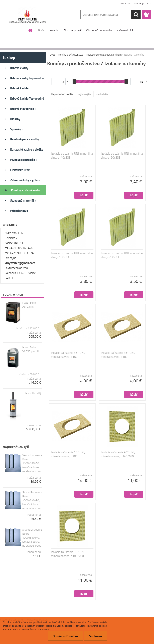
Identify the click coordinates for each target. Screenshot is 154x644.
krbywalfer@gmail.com (20, 263)
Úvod (53, 55)
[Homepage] (30, 30)
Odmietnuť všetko (65, 636)
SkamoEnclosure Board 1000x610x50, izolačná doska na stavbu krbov (32, 463)
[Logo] (28, 15)
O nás (41, 30)
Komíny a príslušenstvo (71, 55)
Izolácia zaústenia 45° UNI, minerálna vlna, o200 (68, 454)
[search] (136, 15)
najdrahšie (102, 94)
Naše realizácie (125, 30)
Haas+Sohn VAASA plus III (30, 349)
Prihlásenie (125, 3)
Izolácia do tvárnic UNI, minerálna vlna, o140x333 (72, 156)
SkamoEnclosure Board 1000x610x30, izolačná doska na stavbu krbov (32, 500)
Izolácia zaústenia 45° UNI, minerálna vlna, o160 (68, 355)
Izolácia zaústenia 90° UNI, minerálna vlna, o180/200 (68, 554)
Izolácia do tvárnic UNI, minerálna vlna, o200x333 (122, 255)
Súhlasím (95, 636)
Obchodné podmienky (99, 30)
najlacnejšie (84, 94)
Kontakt (54, 30)
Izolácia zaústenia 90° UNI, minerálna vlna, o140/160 (118, 454)
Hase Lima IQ (33, 393)
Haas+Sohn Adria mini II (29, 305)
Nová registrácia (142, 3)
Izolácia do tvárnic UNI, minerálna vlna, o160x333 (122, 156)
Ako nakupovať (72, 30)
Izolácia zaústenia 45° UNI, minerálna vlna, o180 (118, 355)
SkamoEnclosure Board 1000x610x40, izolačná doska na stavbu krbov (32, 538)
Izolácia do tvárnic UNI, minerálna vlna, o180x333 (72, 255)
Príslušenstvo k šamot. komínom (104, 55)
